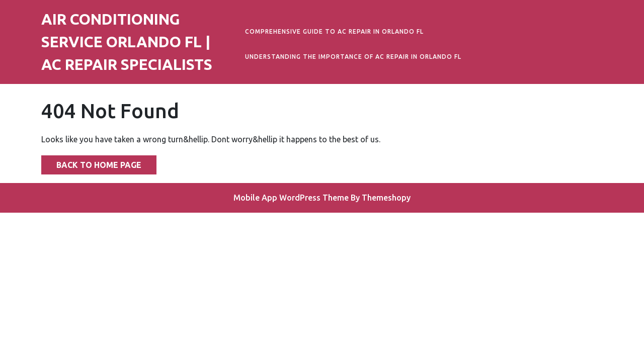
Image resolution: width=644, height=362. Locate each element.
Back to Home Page (91, 162)
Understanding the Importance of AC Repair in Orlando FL (353, 57)
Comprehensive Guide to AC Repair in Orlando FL (334, 31)
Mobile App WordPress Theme (291, 198)
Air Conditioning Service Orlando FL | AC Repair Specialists (127, 42)
